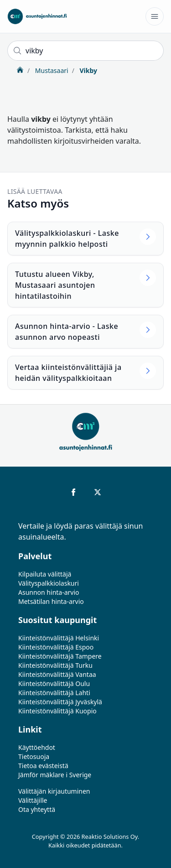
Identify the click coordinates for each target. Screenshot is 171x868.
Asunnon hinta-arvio (49, 592)
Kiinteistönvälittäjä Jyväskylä (60, 702)
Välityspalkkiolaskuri (49, 583)
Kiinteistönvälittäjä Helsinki (59, 638)
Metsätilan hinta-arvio (51, 601)
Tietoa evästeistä (43, 766)
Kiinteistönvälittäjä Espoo (56, 647)
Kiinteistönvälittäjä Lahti (54, 693)
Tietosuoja (34, 756)
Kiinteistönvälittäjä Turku (55, 665)
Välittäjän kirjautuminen (54, 791)
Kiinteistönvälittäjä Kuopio (57, 711)
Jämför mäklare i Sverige (55, 775)
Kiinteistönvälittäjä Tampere (60, 656)
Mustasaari (51, 70)
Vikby (88, 70)
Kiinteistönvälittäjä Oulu (54, 683)
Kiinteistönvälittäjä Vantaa (57, 674)
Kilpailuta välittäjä (45, 574)
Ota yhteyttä (37, 809)
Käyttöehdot (37, 747)
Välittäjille (33, 800)
